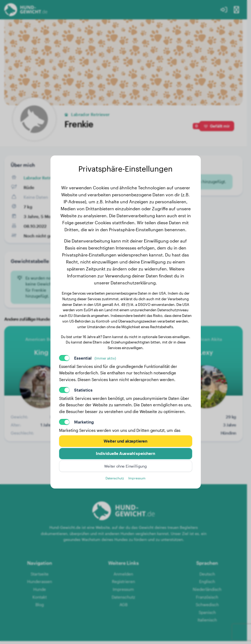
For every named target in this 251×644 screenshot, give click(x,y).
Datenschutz (114, 479)
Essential (95, 357)
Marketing (84, 421)
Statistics (83, 389)
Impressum (138, 479)
